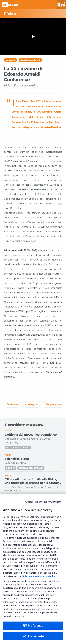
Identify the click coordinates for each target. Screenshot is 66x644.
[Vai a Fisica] (33, 14)
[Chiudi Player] (4, 22)
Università (11, 60)
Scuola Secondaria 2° (30, 60)
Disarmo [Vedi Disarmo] (12, 404)
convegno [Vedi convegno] (32, 404)
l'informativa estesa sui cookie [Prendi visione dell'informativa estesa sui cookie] (39, 576)
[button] (43, 502)
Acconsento (36, 636)
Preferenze (36, 626)
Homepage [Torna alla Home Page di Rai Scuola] (10, 5)
